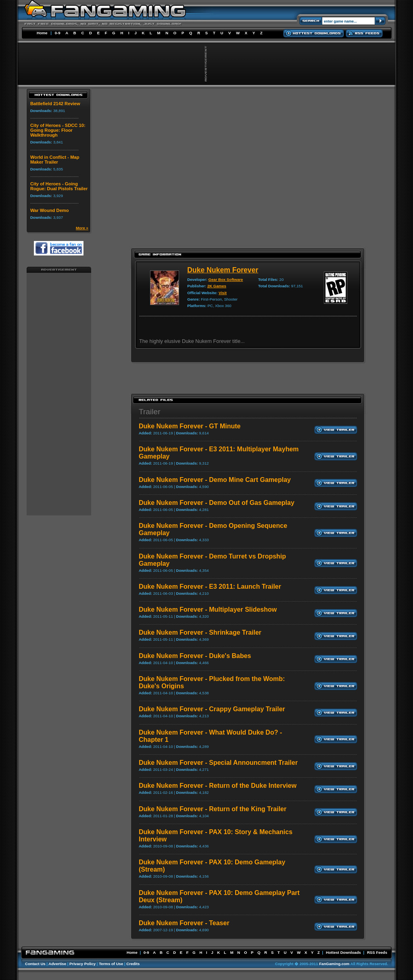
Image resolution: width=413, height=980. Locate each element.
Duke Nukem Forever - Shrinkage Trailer (200, 632)
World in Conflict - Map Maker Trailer (55, 160)
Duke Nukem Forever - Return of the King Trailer (213, 809)
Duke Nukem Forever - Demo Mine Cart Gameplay (215, 480)
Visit (223, 293)
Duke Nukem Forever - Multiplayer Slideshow (208, 609)
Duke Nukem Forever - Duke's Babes (195, 656)
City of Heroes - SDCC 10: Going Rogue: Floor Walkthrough (58, 130)
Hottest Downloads (343, 952)
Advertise (57, 964)
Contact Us (35, 964)
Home (42, 33)
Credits (133, 964)
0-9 (58, 33)
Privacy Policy (82, 964)
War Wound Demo (50, 210)
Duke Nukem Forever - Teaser (184, 923)
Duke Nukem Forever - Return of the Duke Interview (218, 786)
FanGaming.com (334, 964)
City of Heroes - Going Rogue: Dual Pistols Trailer (59, 186)
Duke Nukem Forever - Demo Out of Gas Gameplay (217, 503)
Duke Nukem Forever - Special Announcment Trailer (218, 763)
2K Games (217, 286)
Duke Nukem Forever (223, 270)
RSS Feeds (377, 952)
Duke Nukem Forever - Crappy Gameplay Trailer (212, 709)
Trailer (150, 412)
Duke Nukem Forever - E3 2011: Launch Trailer (210, 587)
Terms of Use (111, 964)
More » (82, 228)
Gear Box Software (226, 279)
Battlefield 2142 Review (55, 104)
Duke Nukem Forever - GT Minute (190, 426)
